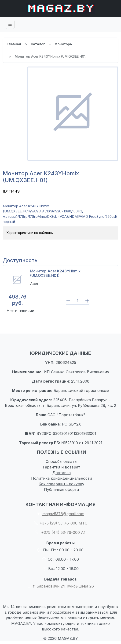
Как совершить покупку (61, 484)
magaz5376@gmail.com (60, 514)
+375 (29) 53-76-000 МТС (61, 523)
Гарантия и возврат (62, 467)
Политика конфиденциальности (62, 478)
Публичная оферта (61, 489)
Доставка (62, 473)
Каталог (38, 44)
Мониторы (64, 44)
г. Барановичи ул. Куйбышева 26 (60, 586)
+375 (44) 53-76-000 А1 (60, 532)
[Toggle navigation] (10, 24)
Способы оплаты (61, 461)
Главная (14, 44)
